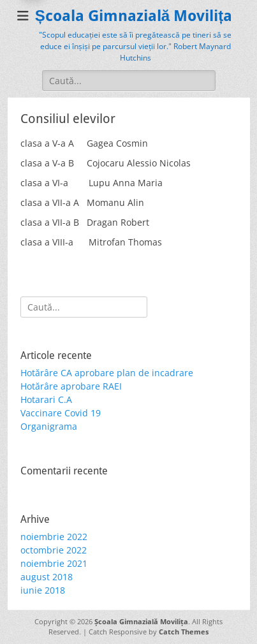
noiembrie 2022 (54, 537)
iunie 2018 (43, 590)
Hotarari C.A (46, 399)
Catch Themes (184, 632)
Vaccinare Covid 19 (61, 413)
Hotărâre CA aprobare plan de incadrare (107, 373)
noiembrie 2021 (54, 563)
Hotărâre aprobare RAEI (71, 386)
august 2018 (47, 577)
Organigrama (49, 426)
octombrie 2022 (54, 550)
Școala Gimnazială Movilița (134, 16)
